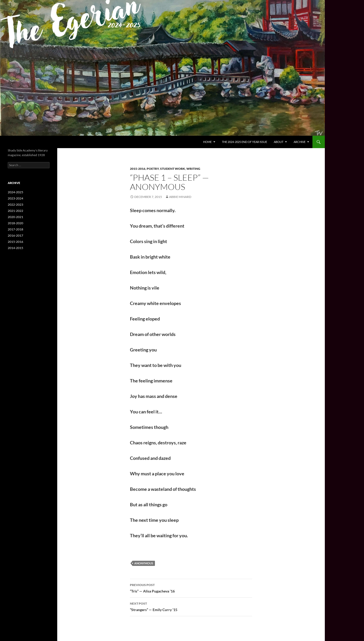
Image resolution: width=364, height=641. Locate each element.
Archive (300, 142)
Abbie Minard (180, 197)
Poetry (153, 169)
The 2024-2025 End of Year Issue (245, 142)
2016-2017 (15, 235)
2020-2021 (15, 217)
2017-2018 (15, 229)
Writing (193, 169)
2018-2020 (15, 223)
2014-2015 (15, 248)
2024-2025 (15, 192)
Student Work (173, 169)
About (279, 142)
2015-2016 (138, 169)
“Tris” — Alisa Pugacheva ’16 (191, 588)
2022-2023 (15, 205)
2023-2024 (15, 198)
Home (207, 142)
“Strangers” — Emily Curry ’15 (191, 606)
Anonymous (144, 563)
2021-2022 (15, 211)
